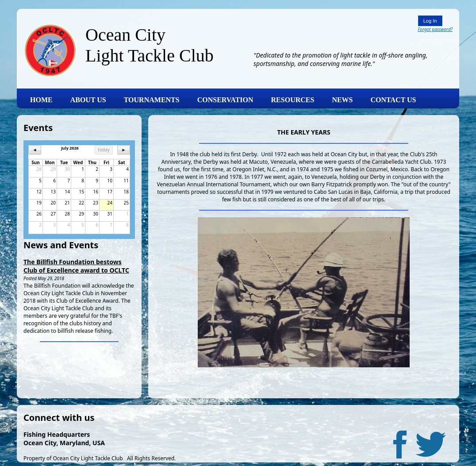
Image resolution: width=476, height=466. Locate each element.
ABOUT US (88, 100)
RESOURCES (293, 100)
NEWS (342, 100)
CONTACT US (393, 100)
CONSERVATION (225, 100)
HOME (41, 100)
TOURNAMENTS (152, 100)
